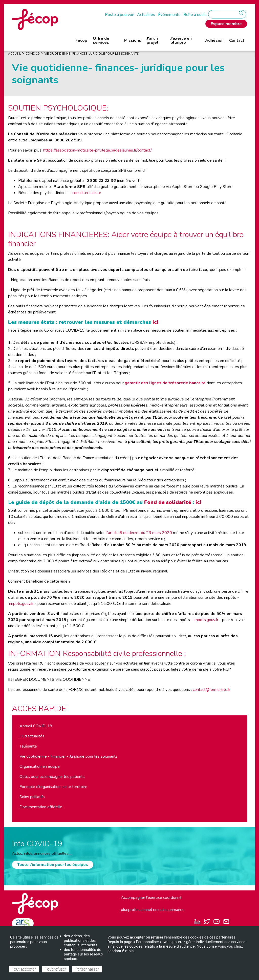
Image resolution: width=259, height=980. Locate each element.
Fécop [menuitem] (81, 40)
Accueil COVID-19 (36, 726)
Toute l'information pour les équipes (53, 865)
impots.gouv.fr (21, 604)
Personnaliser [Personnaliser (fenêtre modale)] (87, 969)
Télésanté (28, 746)
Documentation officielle (41, 807)
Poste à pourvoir (120, 15)
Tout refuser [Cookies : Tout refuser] (56, 969)
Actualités (146, 15)
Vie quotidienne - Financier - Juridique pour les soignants (69, 756)
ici (155, 322)
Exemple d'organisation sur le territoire (53, 787)
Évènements (169, 15)
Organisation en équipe (40, 766)
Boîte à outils (195, 15)
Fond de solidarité (168, 502)
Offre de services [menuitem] (101, 40)
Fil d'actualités (32, 736)
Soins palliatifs (32, 797)
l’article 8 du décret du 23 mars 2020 (139, 533)
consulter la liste (87, 193)
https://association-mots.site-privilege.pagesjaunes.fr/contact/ (98, 150)
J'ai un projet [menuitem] (153, 40)
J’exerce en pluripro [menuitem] (181, 40)
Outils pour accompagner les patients (52, 777)
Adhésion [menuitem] (214, 40)
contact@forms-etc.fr (211, 690)
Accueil (14, 54)
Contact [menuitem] (237, 40)
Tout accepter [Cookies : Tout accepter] (24, 969)
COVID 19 (33, 54)
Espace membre (226, 24)
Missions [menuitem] (133, 40)
